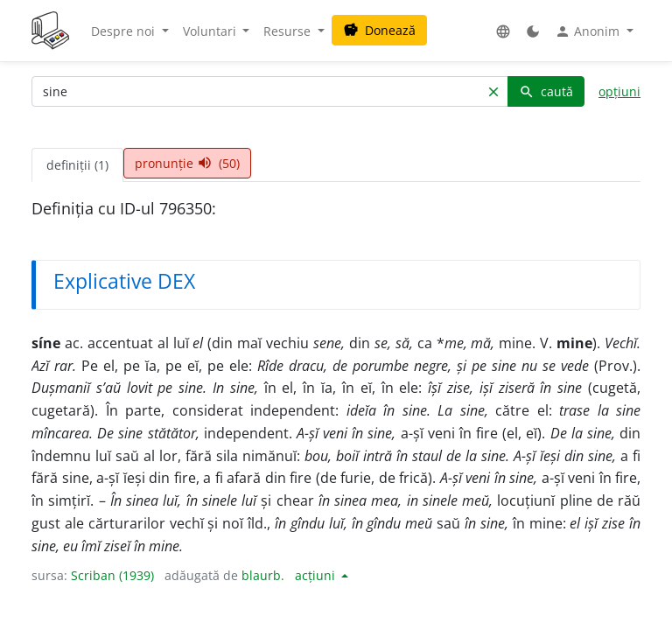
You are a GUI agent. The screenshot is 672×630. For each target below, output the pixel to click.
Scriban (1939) (112, 575)
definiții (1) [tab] (77, 165)
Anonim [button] (589, 31)
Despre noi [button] (125, 31)
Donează (379, 30)
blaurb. (263, 575)
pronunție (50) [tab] (187, 163)
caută (546, 91)
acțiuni (317, 575)
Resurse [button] (289, 31)
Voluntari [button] (211, 31)
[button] (503, 31)
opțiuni (619, 91)
